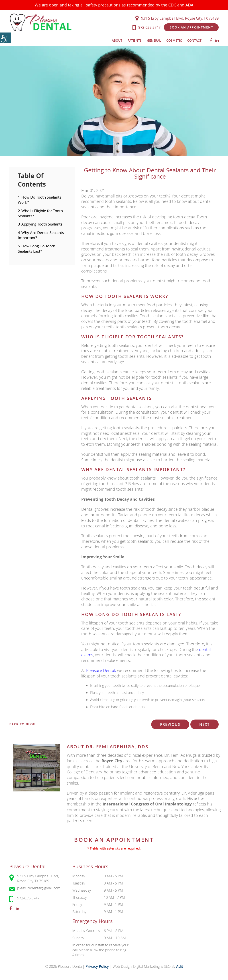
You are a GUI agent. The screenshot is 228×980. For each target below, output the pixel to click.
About (117, 40)
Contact (194, 40)
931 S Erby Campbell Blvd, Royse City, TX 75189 (177, 18)
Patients (135, 40)
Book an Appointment (191, 27)
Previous (170, 724)
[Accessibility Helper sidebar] (5, 38)
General (154, 40)
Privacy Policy (98, 966)
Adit (180, 966)
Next (205, 724)
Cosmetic (174, 40)
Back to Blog (22, 724)
